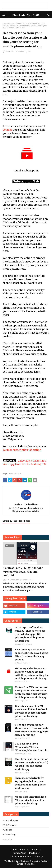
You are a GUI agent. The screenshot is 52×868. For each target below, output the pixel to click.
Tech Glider (10, 52)
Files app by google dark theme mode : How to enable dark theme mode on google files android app (32, 730)
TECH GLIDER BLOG (26, 15)
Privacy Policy (19, 853)
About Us (24, 849)
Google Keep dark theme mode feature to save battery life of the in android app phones (32, 655)
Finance (8, 830)
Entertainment (15, 24)
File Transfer (10, 825)
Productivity (10, 835)
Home (5, 24)
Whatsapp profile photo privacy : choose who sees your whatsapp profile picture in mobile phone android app (30, 634)
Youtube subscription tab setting (22, 450)
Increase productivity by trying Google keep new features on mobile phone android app (30, 783)
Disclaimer (34, 853)
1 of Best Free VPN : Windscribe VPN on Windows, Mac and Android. (23, 572)
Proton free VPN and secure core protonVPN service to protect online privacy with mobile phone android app (31, 692)
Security (8, 839)
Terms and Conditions (21, 857)
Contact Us (36, 849)
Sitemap (39, 857)
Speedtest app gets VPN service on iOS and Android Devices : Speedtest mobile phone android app (31, 711)
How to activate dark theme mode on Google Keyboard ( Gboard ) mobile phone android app (32, 764)
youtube (8, 130)
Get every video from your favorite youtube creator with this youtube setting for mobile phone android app (32, 673)
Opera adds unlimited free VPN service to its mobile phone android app (31, 800)
